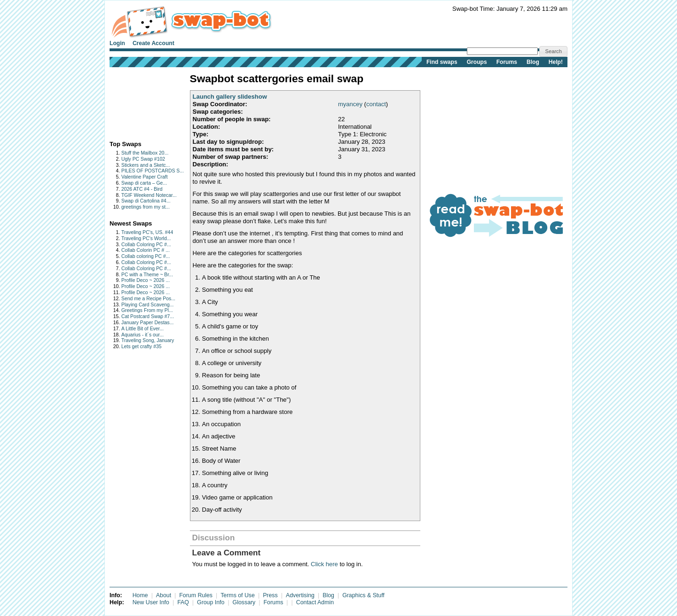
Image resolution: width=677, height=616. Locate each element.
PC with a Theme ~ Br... (147, 275)
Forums (507, 62)
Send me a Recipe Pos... (148, 299)
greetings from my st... (146, 207)
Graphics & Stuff (363, 595)
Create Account (154, 43)
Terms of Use (238, 595)
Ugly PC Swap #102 (143, 159)
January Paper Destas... (147, 323)
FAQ (183, 602)
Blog (533, 62)
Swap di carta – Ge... (144, 183)
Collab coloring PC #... (146, 256)
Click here (324, 564)
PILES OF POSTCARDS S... (153, 171)
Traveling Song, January (148, 340)
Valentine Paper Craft (145, 177)
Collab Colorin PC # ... (146, 250)
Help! (556, 62)
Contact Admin (315, 602)
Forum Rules (196, 595)
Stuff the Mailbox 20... (145, 153)
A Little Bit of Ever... (142, 329)
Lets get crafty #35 (141, 347)
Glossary (244, 602)
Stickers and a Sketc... (146, 165)
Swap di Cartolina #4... (146, 201)
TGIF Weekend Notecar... (149, 195)
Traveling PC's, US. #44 (147, 232)
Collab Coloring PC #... (146, 245)
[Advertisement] (139, 102)
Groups (477, 62)
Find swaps (442, 62)
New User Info (151, 602)
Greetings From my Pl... (147, 310)
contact (376, 104)
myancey (350, 104)
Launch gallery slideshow (230, 97)
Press (270, 595)
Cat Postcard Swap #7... (148, 316)
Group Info (211, 602)
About (164, 595)
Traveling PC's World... (146, 238)
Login (117, 43)
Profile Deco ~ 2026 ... (146, 280)
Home (140, 595)
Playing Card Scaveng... (147, 305)
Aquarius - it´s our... (142, 335)
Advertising (300, 595)
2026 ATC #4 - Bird (142, 189)
